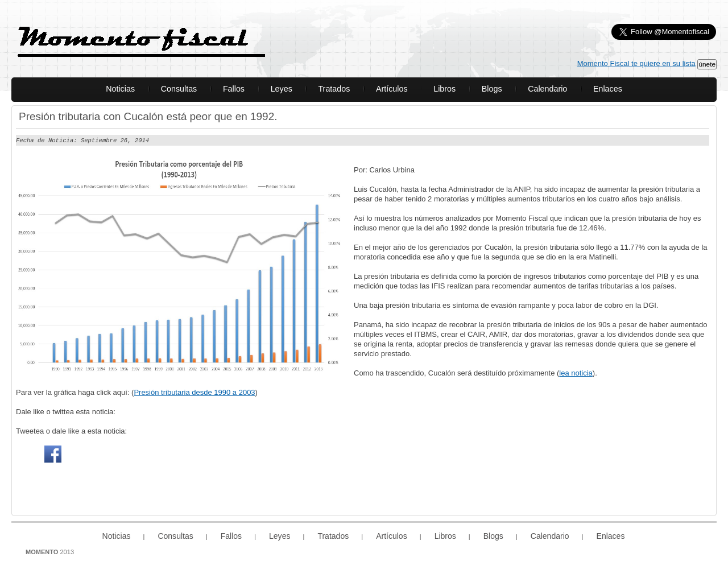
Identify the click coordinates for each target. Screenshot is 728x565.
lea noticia (576, 372)
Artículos (392, 89)
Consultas (179, 89)
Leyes (282, 89)
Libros (444, 89)
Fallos (234, 89)
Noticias (120, 89)
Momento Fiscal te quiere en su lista (636, 63)
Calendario (547, 89)
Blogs (492, 89)
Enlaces (608, 89)
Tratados (334, 89)
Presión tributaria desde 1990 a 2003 (194, 392)
